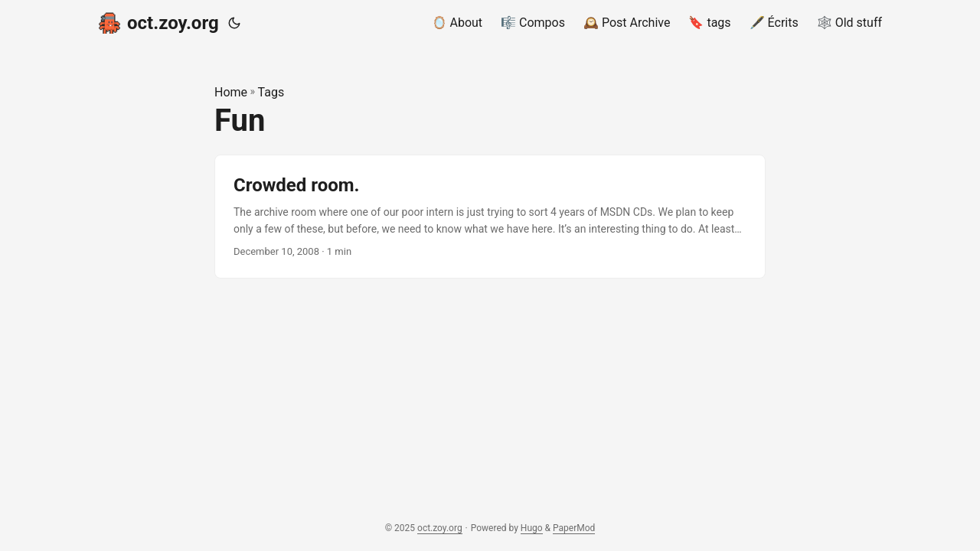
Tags (271, 92)
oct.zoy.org (158, 22)
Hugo (532, 528)
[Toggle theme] (234, 23)
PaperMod (574, 528)
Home (231, 92)
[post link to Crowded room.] (490, 217)
